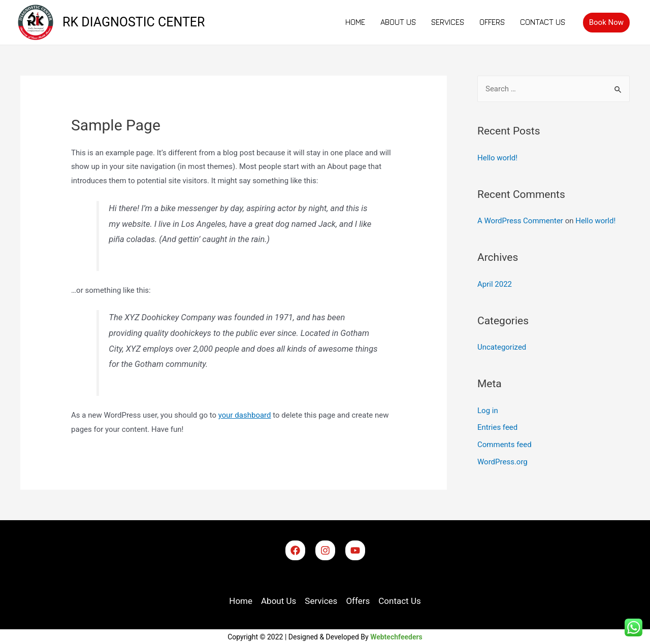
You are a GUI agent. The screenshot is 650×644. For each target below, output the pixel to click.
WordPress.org (502, 462)
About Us (398, 22)
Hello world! (497, 158)
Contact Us (543, 22)
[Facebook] (295, 550)
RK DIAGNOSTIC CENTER (134, 22)
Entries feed (497, 427)
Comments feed (505, 445)
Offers (492, 22)
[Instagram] (325, 550)
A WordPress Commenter (520, 221)
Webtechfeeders (396, 637)
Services (448, 22)
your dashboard (245, 415)
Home (355, 22)
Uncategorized (502, 347)
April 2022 (495, 284)
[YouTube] (355, 550)
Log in (488, 411)
